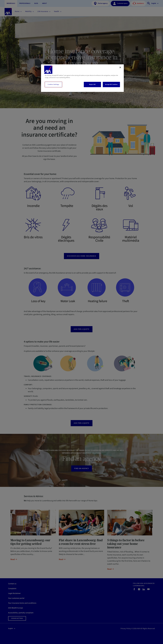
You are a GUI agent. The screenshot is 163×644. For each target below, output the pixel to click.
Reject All (92, 84)
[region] (82, 78)
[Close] (120, 67)
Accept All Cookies (111, 84)
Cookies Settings (53, 84)
